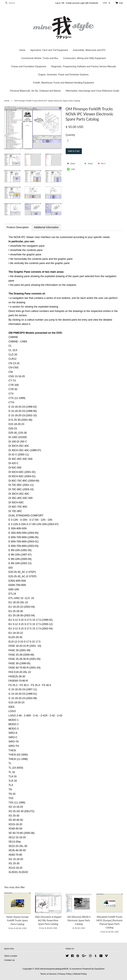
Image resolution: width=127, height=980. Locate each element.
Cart (121, 3)
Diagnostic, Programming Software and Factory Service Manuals (83, 66)
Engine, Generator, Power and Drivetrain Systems (64, 75)
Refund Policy (80, 974)
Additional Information (46, 227)
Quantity (70, 135)
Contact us (9, 960)
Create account (73, 3)
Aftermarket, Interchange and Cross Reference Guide (92, 91)
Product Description (18, 227)
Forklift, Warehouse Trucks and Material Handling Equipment (63, 83)
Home (22, 50)
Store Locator (11, 956)
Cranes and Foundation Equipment (29, 66)
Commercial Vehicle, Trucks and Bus (40, 58)
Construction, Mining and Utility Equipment (84, 58)
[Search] (13, 3)
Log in (58, 3)
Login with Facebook (89, 3)
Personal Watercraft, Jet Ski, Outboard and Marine (35, 91)
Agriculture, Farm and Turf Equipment (49, 50)
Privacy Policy (65, 974)
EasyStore (99, 969)
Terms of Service (48, 974)
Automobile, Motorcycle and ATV (89, 50)
